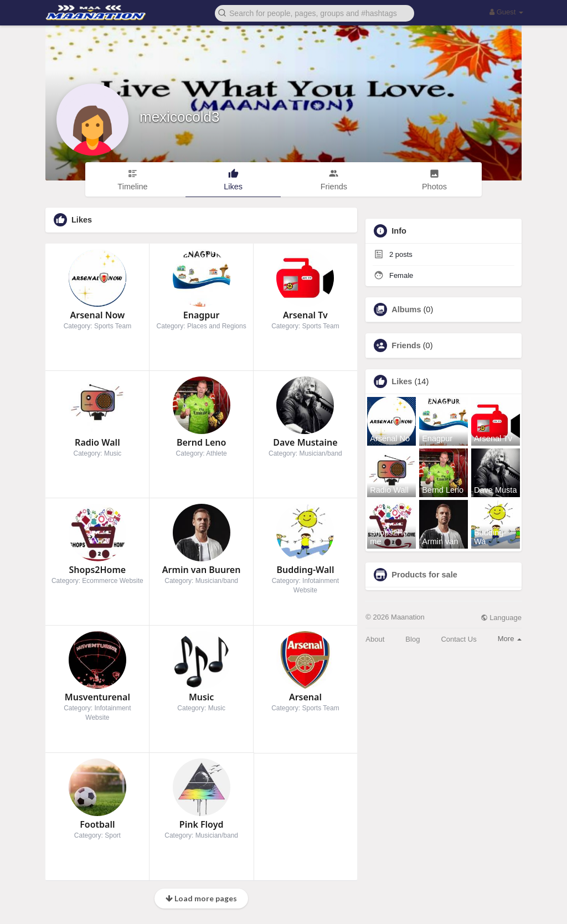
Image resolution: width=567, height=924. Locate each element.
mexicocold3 (180, 117)
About (375, 639)
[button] (315, 12)
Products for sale (424, 575)
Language (501, 618)
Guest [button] (506, 12)
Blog (413, 639)
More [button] (510, 639)
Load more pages (201, 898)
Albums (406, 309)
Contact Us (458, 639)
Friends (406, 345)
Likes (402, 381)
